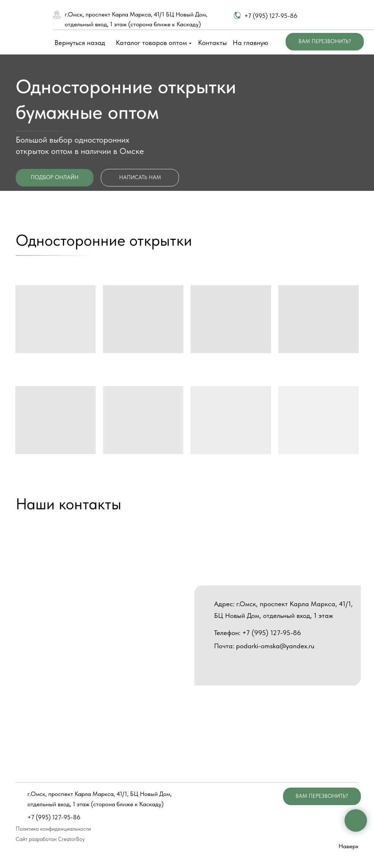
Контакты (212, 43)
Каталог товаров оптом (151, 43)
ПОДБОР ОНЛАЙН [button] (55, 177)
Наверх (348, 846)
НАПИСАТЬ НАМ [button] (140, 177)
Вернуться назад (80, 43)
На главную (250, 43)
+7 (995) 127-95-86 (271, 16)
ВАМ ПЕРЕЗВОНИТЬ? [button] (325, 41)
